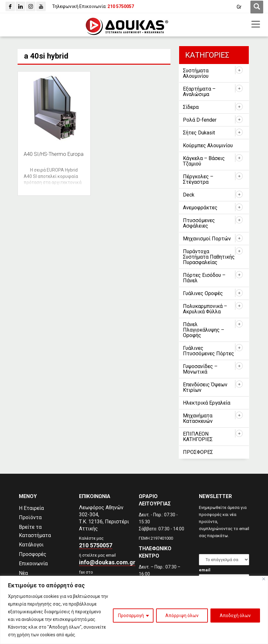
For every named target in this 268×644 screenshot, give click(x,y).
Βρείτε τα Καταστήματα (35, 531)
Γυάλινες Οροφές (203, 293)
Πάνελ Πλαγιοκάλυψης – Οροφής (204, 330)
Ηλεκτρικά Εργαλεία (207, 403)
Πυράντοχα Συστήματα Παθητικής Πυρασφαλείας (209, 257)
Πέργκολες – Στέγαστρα (198, 179)
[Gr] (239, 7)
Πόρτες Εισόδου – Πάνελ (204, 278)
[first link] (257, 7)
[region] (134, 610)
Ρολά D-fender (200, 120)
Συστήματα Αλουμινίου (196, 73)
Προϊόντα (30, 517)
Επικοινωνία (33, 563)
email (205, 570)
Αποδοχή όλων (235, 616)
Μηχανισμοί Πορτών (207, 239)
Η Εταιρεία (31, 508)
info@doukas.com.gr (107, 562)
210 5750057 (96, 545)
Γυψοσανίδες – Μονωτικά (200, 369)
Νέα (23, 573)
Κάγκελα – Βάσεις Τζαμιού (204, 161)
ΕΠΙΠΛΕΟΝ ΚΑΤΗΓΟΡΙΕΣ (198, 437)
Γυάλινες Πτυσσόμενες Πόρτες (209, 351)
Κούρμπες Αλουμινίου (208, 145)
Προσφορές (33, 554)
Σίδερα (191, 107)
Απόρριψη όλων (182, 616)
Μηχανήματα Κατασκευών (198, 418)
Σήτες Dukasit (199, 133)
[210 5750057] (121, 6)
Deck (189, 195)
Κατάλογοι (31, 545)
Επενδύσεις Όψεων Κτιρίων (205, 387)
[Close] (264, 579)
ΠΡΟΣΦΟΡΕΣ (198, 452)
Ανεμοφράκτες (200, 208)
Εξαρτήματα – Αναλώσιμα (199, 92)
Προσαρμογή (131, 616)
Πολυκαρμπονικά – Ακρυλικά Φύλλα (205, 309)
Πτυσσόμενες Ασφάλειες (199, 223)
